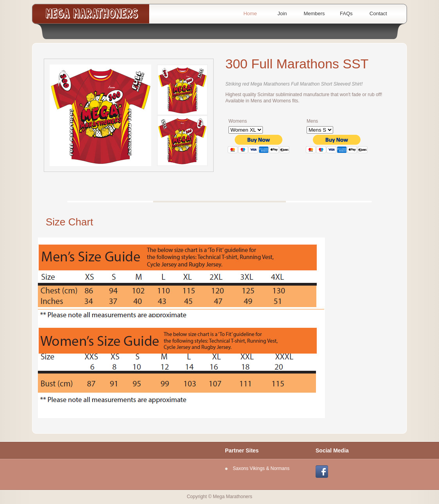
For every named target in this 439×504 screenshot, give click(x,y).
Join (282, 13)
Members (314, 13)
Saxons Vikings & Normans (261, 468)
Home (250, 13)
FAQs (346, 13)
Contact (378, 13)
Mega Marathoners (93, 14)
